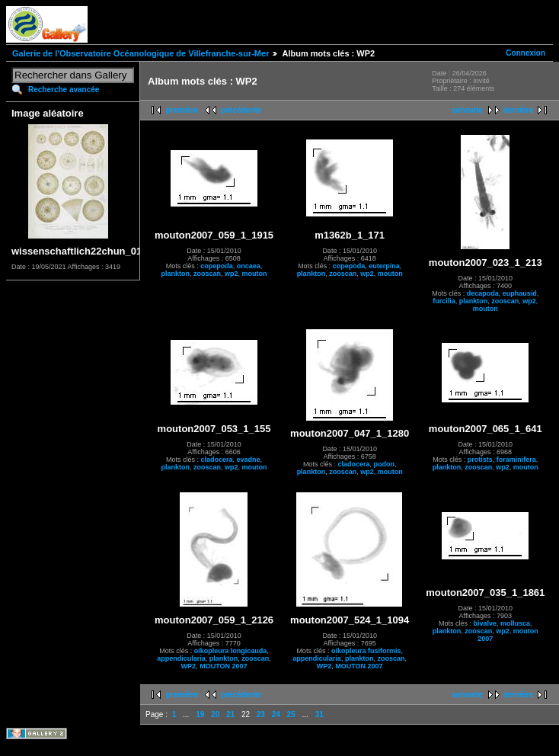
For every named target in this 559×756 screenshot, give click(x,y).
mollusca (515, 623)
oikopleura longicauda (231, 651)
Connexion (525, 53)
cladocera (217, 460)
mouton (255, 274)
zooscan (207, 274)
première (182, 110)
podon (384, 464)
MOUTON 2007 (223, 666)
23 (261, 714)
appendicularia (181, 658)
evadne (249, 460)
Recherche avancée (64, 90)
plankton (176, 274)
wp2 (232, 274)
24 (276, 714)
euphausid (520, 293)
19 (200, 714)
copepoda (217, 266)
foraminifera (516, 460)
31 (319, 714)
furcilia (444, 301)
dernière (518, 110)
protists (480, 460)
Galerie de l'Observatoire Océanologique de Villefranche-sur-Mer (141, 53)
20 (215, 714)
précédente (241, 110)
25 (291, 714)
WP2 (189, 666)
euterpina (384, 266)
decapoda (483, 293)
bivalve (485, 623)
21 (230, 714)
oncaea (249, 266)
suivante (467, 110)
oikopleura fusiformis (366, 651)
